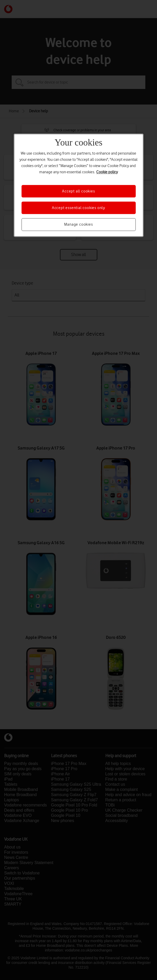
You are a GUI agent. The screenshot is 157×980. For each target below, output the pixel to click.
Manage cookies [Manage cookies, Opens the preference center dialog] (78, 225)
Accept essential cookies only (78, 208)
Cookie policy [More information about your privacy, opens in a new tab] (107, 172)
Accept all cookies (78, 191)
